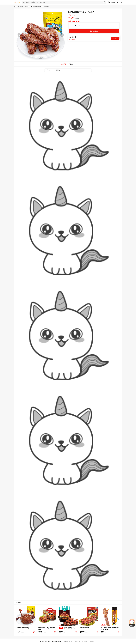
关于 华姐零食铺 (68, 641)
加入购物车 (94, 31)
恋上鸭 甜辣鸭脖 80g (67, 628)
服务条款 (85, 641)
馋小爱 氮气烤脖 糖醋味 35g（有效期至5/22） (110, 629)
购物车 (111, 2)
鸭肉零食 (27, 7)
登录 (119, 2)
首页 (15, 7)
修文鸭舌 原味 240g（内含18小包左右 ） (46, 629)
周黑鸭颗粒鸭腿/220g (23, 628)
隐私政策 (77, 641)
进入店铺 (115, 38)
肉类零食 (21, 7)
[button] (18, 620)
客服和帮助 (93, 641)
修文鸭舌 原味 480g (86, 628)
